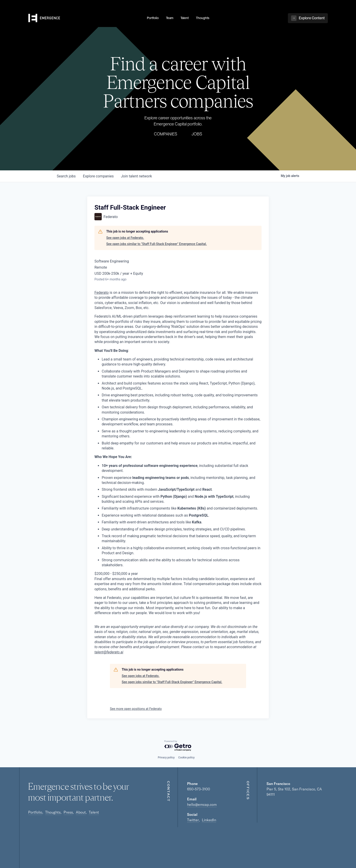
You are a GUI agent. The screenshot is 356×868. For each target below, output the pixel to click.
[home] (85, 18)
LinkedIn (209, 820)
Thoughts (53, 812)
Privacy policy (166, 758)
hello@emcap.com (202, 804)
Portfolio (35, 812)
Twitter (193, 820)
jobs (66, 176)
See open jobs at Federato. (125, 238)
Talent (94, 812)
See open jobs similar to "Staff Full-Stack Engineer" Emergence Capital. (157, 244)
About (81, 812)
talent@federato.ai (109, 652)
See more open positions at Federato (136, 709)
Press (68, 812)
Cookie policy (186, 758)
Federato (102, 293)
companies (98, 176)
